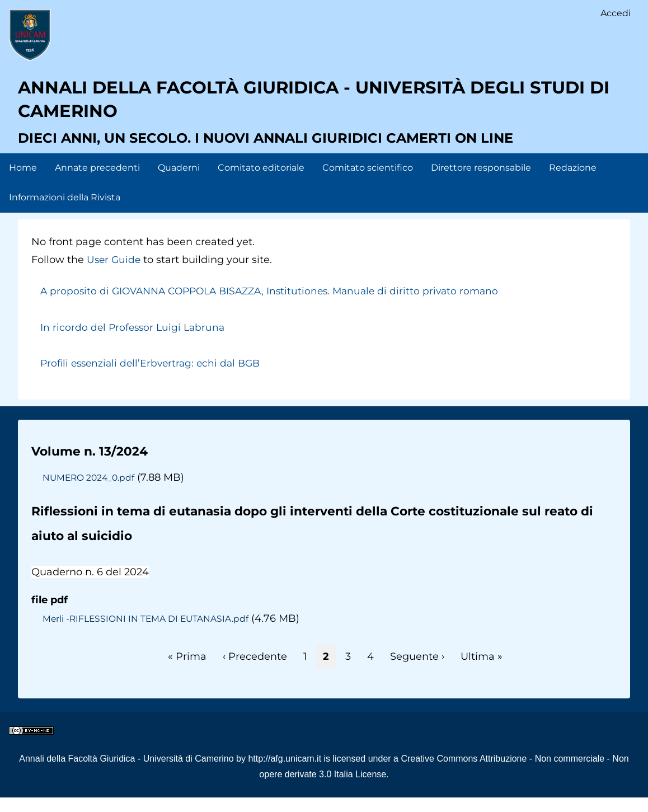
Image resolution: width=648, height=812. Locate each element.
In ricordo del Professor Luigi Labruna (135, 341)
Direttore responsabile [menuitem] (481, 182)
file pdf (50, 614)
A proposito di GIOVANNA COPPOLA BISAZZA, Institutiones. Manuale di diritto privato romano (278, 306)
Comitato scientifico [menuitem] (368, 182)
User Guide (115, 274)
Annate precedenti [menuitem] (97, 182)
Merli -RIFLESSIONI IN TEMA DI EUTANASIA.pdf (149, 632)
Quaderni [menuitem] (179, 182)
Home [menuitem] (23, 182)
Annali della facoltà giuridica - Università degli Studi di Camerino (317, 109)
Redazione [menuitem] (573, 182)
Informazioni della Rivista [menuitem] (65, 211)
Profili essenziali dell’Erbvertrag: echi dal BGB (154, 377)
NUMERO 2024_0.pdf (90, 491)
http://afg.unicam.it (285, 773)
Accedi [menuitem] (615, 14)
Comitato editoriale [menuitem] (261, 182)
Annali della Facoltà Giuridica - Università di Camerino (126, 773)
